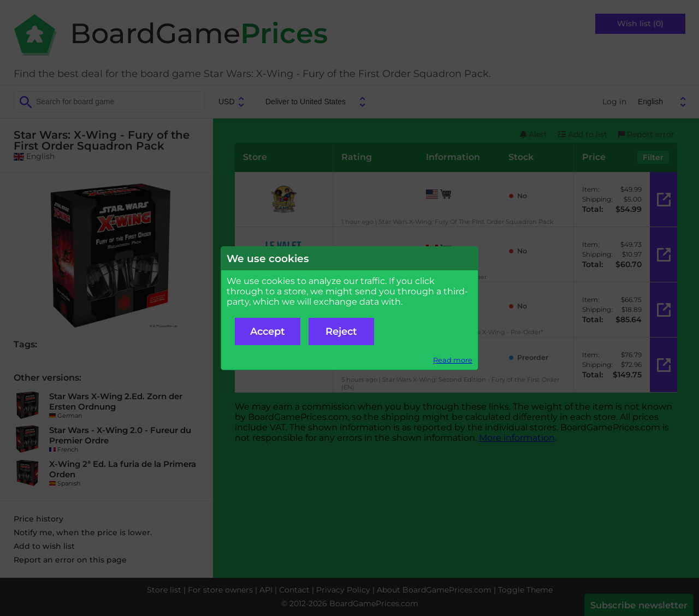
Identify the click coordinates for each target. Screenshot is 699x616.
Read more (453, 360)
